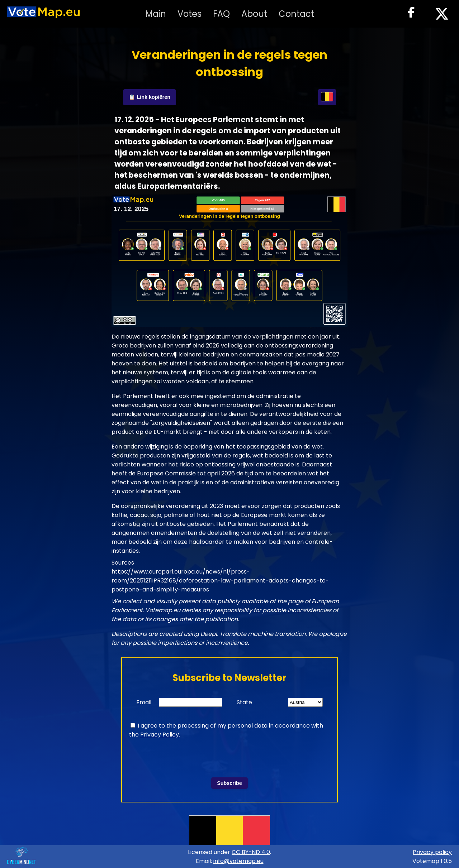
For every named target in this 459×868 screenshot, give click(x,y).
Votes (190, 14)
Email (144, 702)
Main (156, 14)
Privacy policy (432, 852)
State (244, 702)
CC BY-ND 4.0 (251, 852)
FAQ (221, 14)
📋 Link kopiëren (150, 97)
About (254, 14)
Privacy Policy (160, 735)
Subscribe (229, 783)
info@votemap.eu (238, 861)
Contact (296, 14)
